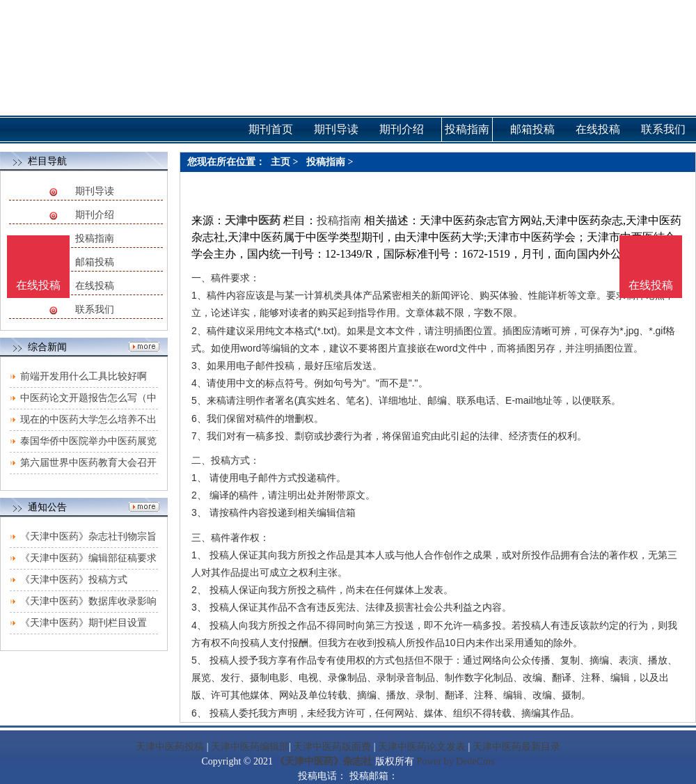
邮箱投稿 (95, 262)
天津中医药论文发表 (422, 747)
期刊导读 (95, 191)
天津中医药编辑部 (250, 747)
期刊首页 (271, 129)
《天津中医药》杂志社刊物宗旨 (88, 536)
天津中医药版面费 (332, 747)
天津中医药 (253, 220)
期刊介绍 (95, 215)
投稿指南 (95, 238)
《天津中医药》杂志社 (324, 761)
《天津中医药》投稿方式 (74, 580)
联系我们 (95, 309)
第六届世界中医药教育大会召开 (88, 463)
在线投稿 (95, 286)
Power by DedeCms (455, 761)
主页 (280, 162)
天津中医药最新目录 (516, 747)
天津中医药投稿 (170, 747)
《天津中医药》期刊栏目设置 (84, 623)
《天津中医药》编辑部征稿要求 (88, 558)
